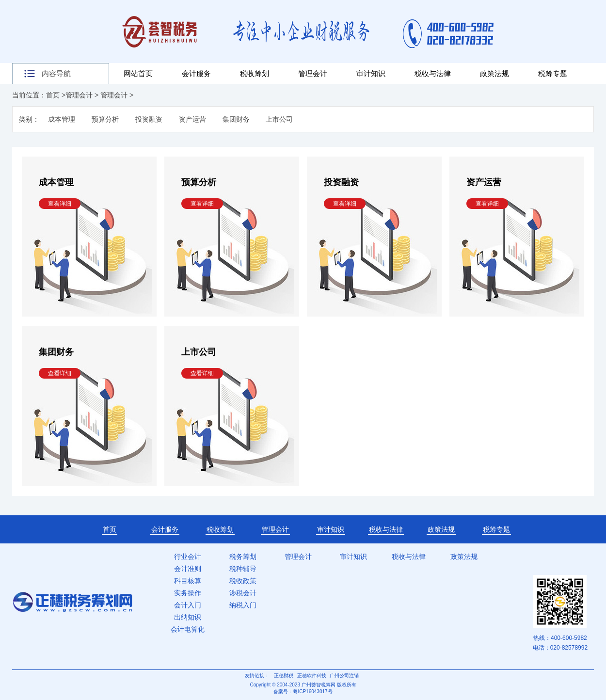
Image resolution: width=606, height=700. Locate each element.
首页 (53, 95)
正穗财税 (284, 676)
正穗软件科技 (312, 676)
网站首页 (138, 73)
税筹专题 (553, 73)
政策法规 (494, 73)
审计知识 (371, 73)
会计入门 (188, 605)
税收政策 (243, 581)
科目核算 (188, 581)
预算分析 (105, 119)
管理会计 (313, 73)
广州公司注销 (344, 676)
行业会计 (188, 557)
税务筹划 (243, 557)
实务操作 (188, 593)
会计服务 (196, 73)
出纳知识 (188, 617)
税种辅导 (243, 569)
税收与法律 (433, 73)
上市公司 (279, 119)
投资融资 (149, 119)
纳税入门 (243, 605)
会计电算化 (188, 629)
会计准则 (188, 569)
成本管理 (62, 119)
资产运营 (192, 119)
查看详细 (60, 204)
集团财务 (236, 119)
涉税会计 (243, 593)
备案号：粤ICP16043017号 (303, 692)
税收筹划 (255, 73)
